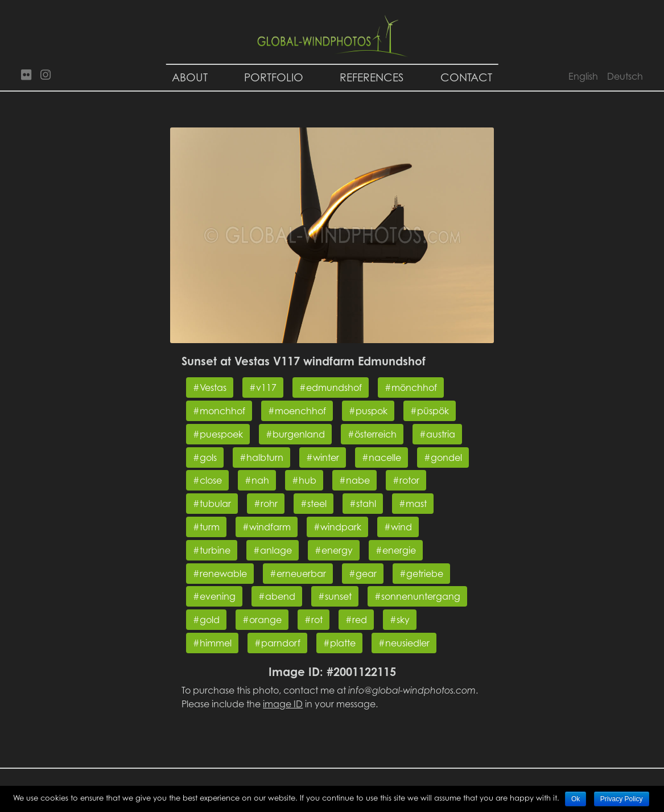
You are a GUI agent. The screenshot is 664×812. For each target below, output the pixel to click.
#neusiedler (404, 643)
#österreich (372, 434)
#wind (398, 527)
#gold (206, 620)
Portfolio (274, 77)
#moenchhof (297, 411)
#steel (314, 504)
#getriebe (421, 574)
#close (207, 480)
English (583, 76)
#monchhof (219, 411)
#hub (304, 480)
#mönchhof (411, 388)
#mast (413, 504)
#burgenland (295, 434)
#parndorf (277, 643)
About (190, 77)
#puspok (368, 411)
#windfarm (267, 527)
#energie (396, 550)
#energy (334, 550)
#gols (205, 457)
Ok (576, 799)
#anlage (273, 550)
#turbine (212, 550)
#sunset (335, 596)
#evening (214, 596)
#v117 (263, 388)
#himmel (212, 643)
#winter (323, 457)
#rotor (406, 480)
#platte (339, 643)
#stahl (363, 504)
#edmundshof (331, 388)
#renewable (220, 574)
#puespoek (218, 434)
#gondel (443, 457)
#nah (257, 480)
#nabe (354, 480)
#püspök (430, 411)
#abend (277, 596)
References (372, 77)
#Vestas (210, 388)
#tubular (212, 504)
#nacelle (382, 457)
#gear (363, 574)
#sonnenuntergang (417, 596)
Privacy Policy (622, 799)
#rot (314, 620)
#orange (262, 620)
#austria (437, 434)
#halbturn (261, 457)
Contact (466, 77)
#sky (400, 620)
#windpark (337, 527)
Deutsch (625, 76)
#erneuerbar (298, 574)
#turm (206, 527)
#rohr (266, 504)
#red (356, 620)
